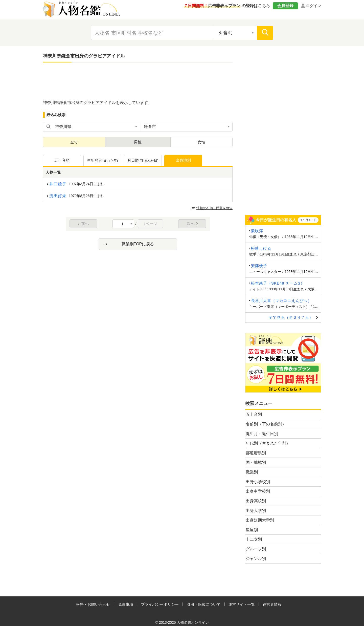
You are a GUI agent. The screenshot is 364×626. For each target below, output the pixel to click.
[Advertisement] (138, 81)
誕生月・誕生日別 (262, 434)
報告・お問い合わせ (93, 604)
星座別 (252, 530)
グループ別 (256, 549)
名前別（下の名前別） (266, 424)
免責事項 (126, 604)
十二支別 (254, 539)
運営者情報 (272, 604)
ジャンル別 (256, 559)
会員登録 (285, 6)
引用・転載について (204, 604)
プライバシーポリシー (160, 604)
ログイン (313, 6)
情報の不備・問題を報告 (214, 208)
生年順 (103, 161)
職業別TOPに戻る (138, 244)
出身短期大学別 (260, 520)
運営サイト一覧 (242, 604)
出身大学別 (256, 511)
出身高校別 (256, 501)
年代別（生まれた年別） (268, 443)
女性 (201, 142)
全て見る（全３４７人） (291, 317)
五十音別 (254, 414)
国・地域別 (256, 462)
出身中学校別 (258, 491)
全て (74, 142)
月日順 (143, 161)
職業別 (252, 472)
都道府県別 (256, 453)
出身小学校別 (258, 482)
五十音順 (62, 160)
